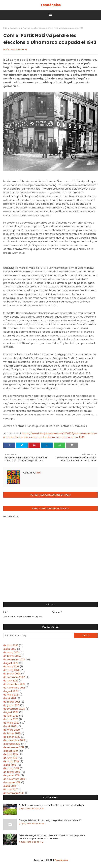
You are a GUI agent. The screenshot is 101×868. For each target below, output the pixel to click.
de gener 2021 (11, 705)
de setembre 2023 (14, 660)
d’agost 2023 (11, 663)
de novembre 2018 (14, 779)
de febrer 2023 (12, 674)
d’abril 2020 (10, 726)
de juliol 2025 (11, 645)
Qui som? (57, 612)
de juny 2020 (11, 719)
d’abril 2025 (10, 649)
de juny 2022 (11, 681)
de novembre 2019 (14, 740)
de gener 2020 (12, 737)
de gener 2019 (11, 775)
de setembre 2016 (14, 793)
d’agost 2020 (11, 712)
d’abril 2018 (10, 786)
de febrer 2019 (12, 772)
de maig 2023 (11, 667)
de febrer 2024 (12, 656)
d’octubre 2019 (12, 744)
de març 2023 (11, 670)
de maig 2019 (11, 761)
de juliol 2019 (11, 754)
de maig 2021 (11, 695)
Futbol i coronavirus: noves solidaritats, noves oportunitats (51, 805)
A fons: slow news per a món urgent (23, 617)
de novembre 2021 (14, 688)
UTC (38, 473)
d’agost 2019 (11, 751)
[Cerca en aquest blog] (39, 635)
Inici (5, 28)
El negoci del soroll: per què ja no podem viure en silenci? (50, 820)
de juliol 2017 (11, 790)
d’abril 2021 (10, 698)
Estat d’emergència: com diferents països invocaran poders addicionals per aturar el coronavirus (52, 837)
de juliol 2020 (11, 716)
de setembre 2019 (14, 747)
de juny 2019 (10, 758)
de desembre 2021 (14, 684)
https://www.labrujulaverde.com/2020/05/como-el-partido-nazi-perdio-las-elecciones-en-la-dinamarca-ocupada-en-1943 (50, 435)
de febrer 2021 (12, 702)
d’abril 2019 (10, 765)
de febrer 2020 (12, 733)
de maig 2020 (11, 723)
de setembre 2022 (14, 677)
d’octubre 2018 (12, 783)
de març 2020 (12, 730)
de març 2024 (12, 653)
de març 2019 (11, 768)
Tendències (51, 5)
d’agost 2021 (10, 691)
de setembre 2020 (14, 709)
